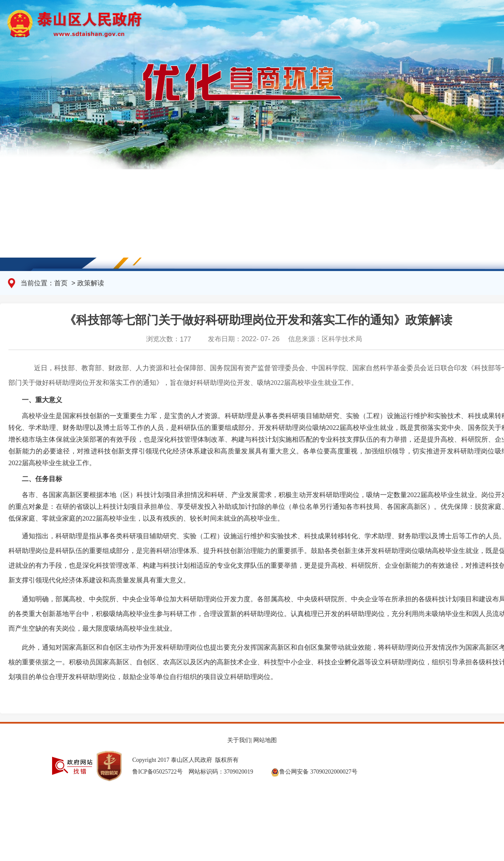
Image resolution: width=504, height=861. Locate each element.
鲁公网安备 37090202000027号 (314, 771)
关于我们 (239, 740)
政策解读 (91, 283)
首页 (62, 283)
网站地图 (265, 740)
